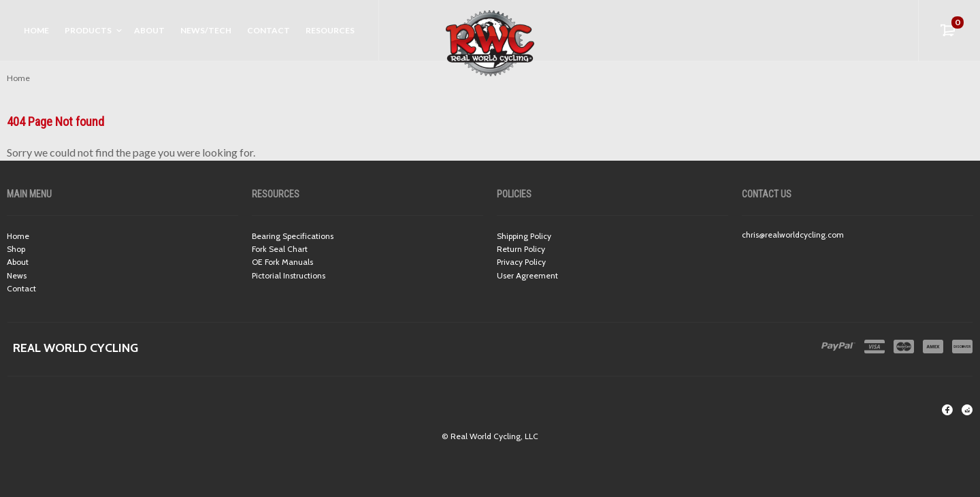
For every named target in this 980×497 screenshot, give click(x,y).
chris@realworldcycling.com (793, 235)
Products (88, 30)
